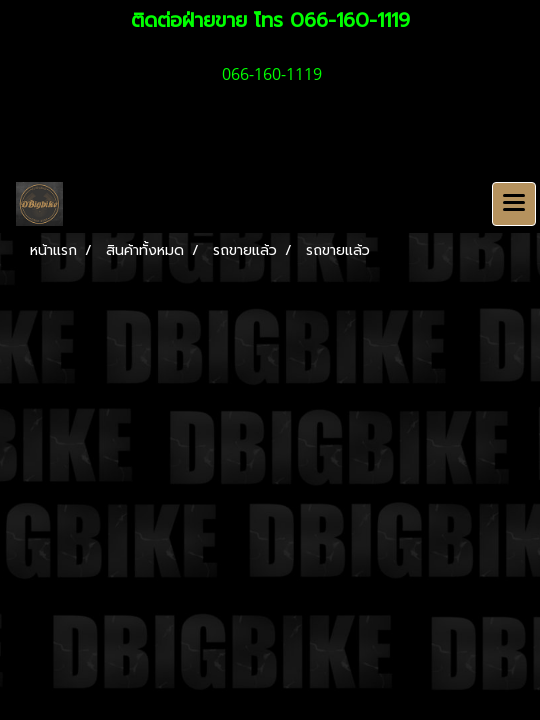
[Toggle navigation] (514, 204)
